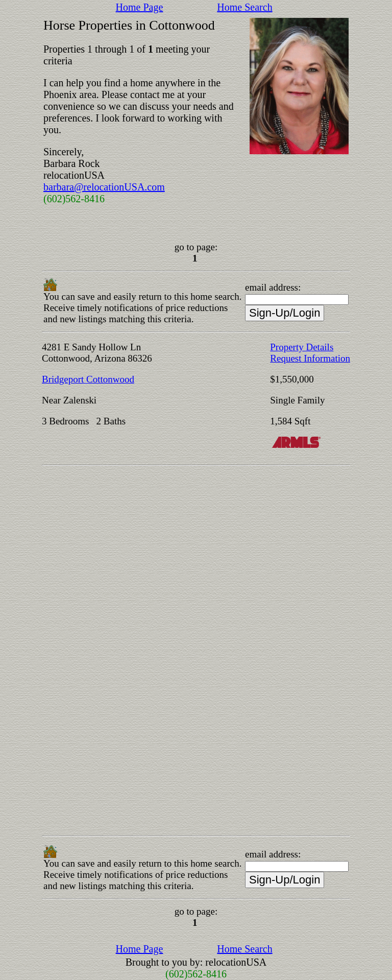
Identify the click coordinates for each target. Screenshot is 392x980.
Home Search (244, 7)
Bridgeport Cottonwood (88, 379)
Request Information (310, 358)
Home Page (140, 7)
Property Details (302, 347)
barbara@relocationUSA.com (104, 187)
